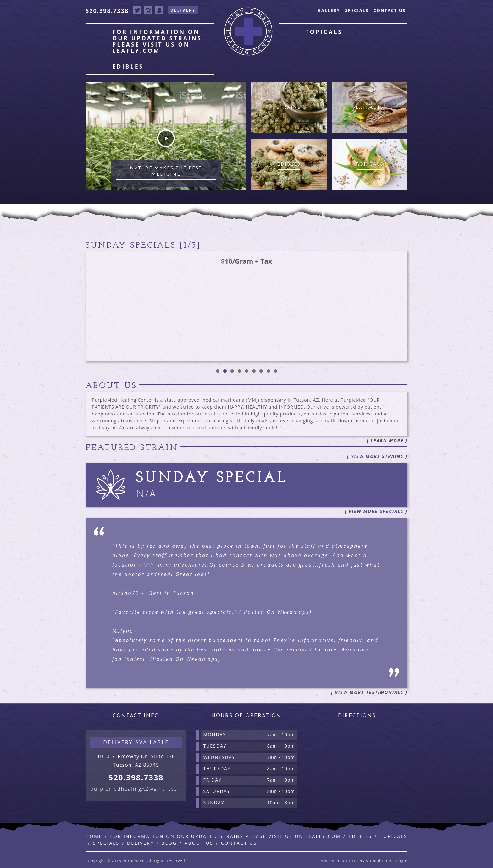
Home (94, 836)
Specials (357, 10)
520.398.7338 (107, 11)
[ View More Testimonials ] (369, 692)
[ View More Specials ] (376, 511)
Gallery (329, 10)
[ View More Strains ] (377, 456)
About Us (199, 843)
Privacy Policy (333, 861)
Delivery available (136, 742)
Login (402, 861)
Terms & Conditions (372, 861)
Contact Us (390, 10)
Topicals (324, 32)
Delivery (183, 10)
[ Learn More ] (387, 440)
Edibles (128, 66)
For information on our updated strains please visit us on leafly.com (157, 41)
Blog (169, 843)
